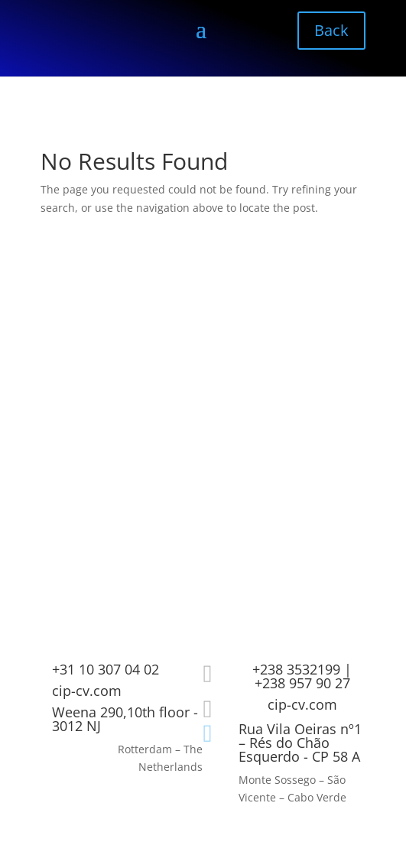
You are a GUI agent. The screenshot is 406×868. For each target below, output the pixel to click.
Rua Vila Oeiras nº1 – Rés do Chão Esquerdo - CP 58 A (300, 743)
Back (331, 30)
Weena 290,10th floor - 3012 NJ (125, 719)
